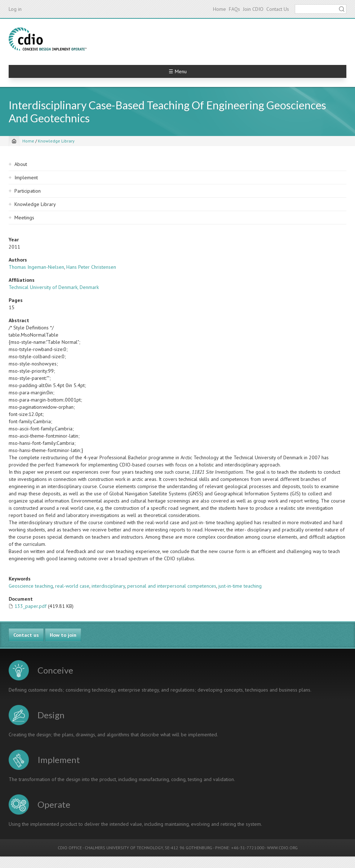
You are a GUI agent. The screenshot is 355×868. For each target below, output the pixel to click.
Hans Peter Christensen (91, 267)
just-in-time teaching (240, 586)
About (21, 164)
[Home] (14, 141)
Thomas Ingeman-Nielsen (36, 267)
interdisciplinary (108, 586)
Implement (26, 177)
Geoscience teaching (31, 586)
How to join (63, 635)
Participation (28, 191)
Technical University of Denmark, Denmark (54, 287)
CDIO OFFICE (70, 848)
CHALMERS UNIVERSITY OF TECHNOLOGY (124, 848)
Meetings (24, 218)
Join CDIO (253, 9)
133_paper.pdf (30, 606)
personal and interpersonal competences (172, 586)
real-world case (72, 586)
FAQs (234, 9)
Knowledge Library (56, 141)
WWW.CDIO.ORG (282, 848)
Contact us (26, 635)
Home (219, 9)
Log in (15, 9)
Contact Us (278, 9)
